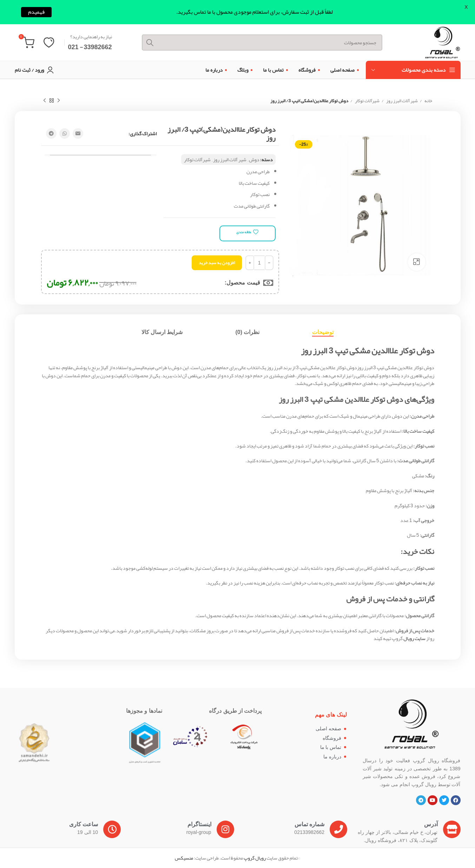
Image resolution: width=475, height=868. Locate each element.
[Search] (262, 43)
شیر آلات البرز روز (402, 101)
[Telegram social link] (51, 133)
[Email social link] (78, 133)
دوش (254, 159)
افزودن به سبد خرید (217, 263)
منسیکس (184, 858)
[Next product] (45, 101)
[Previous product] (59, 101)
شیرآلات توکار (367, 101)
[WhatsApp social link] (65, 133)
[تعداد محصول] (259, 263)
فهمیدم (36, 12)
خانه (428, 101)
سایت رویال (414, 638)
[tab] (323, 332)
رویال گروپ (255, 858)
